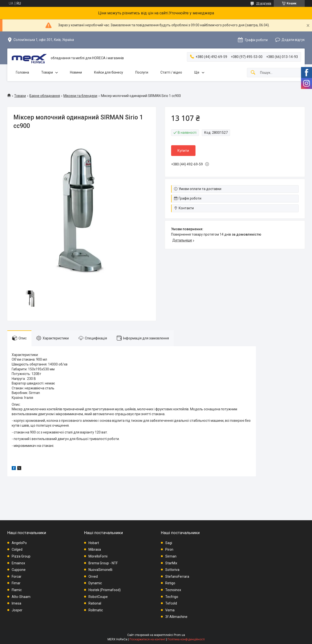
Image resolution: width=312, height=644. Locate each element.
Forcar (17, 577)
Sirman (171, 556)
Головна (22, 72)
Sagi (169, 543)
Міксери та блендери (80, 96)
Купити (183, 151)
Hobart (94, 543)
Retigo (170, 583)
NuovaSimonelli (100, 570)
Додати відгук (293, 40)
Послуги (142, 72)
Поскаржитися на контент (147, 639)
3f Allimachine (176, 617)
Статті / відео (171, 72)
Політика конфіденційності (186, 639)
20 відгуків (264, 3)
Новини (76, 72)
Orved (93, 577)
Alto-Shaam (21, 597)
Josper (17, 610)
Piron (169, 549)
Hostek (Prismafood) (105, 590)
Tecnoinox (173, 590)
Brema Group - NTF (103, 563)
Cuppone (19, 570)
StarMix (171, 563)
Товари (47, 72)
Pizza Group (21, 556)
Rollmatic (96, 610)
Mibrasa (95, 549)
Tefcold (171, 603)
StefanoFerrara (177, 577)
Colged (17, 549)
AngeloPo (19, 543)
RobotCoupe (98, 597)
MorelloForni (98, 556)
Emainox (18, 563)
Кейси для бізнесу (109, 72)
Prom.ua (179, 635)
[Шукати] (253, 73)
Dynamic (95, 583)
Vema (170, 610)
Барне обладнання (45, 96)
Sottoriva (172, 570)
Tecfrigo (172, 597)
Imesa (16, 603)
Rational (95, 603)
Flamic (17, 590)
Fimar (16, 583)
